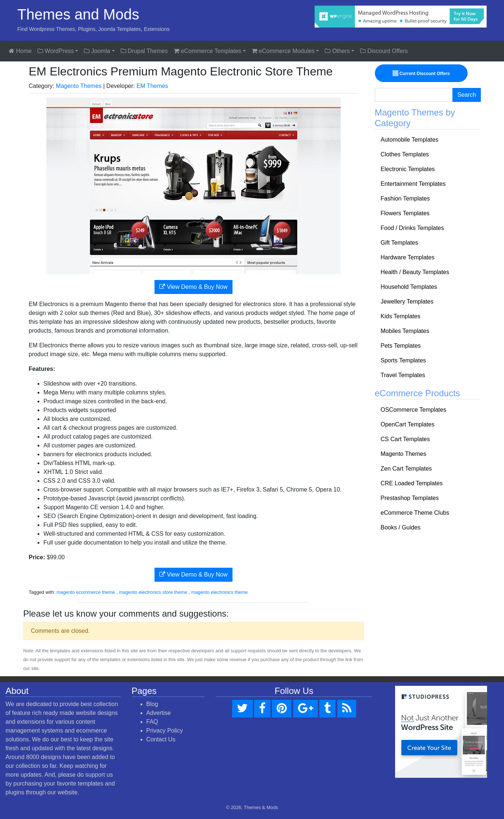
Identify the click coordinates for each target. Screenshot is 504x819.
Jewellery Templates (407, 302)
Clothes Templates (405, 154)
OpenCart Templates (408, 424)
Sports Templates (403, 360)
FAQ (152, 722)
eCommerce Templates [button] (207, 51)
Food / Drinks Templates (412, 228)
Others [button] (337, 51)
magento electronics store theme (153, 592)
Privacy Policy (165, 731)
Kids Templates (401, 316)
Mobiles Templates (405, 331)
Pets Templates (401, 346)
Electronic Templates (408, 169)
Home (20, 51)
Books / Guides (401, 527)
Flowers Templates (405, 213)
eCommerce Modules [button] (283, 51)
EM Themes (152, 86)
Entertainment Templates (413, 184)
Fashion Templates (405, 198)
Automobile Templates (410, 140)
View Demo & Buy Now (194, 287)
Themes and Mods (78, 14)
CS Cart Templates (405, 439)
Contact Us (161, 739)
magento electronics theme (220, 592)
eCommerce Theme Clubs (415, 513)
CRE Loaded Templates (412, 483)
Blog (152, 704)
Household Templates (409, 287)
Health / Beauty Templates (415, 272)
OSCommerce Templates (414, 410)
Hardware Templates (408, 257)
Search (467, 95)
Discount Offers (384, 51)
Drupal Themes (144, 51)
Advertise (159, 713)
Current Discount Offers (421, 73)
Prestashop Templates (410, 498)
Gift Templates (400, 243)
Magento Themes (79, 86)
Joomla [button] (97, 51)
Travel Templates (403, 375)
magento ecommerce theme (86, 592)
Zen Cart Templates (406, 469)
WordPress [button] (56, 51)
